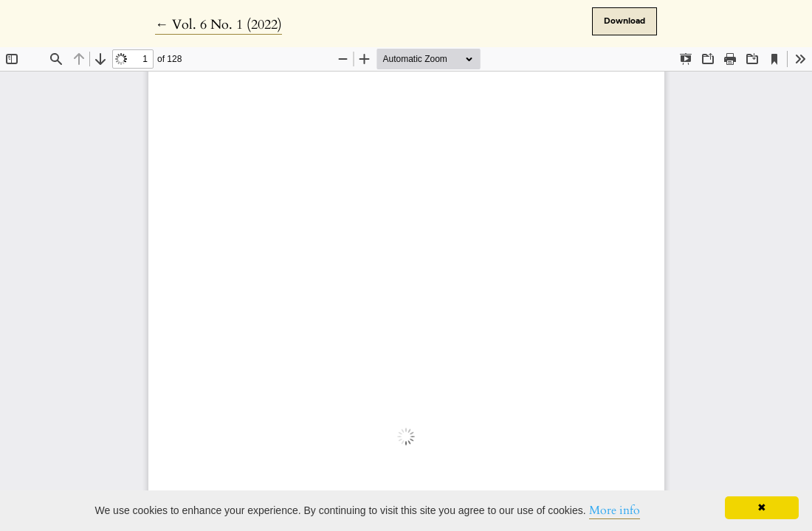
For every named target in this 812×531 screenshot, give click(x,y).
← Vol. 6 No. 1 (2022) (219, 25)
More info (615, 510)
